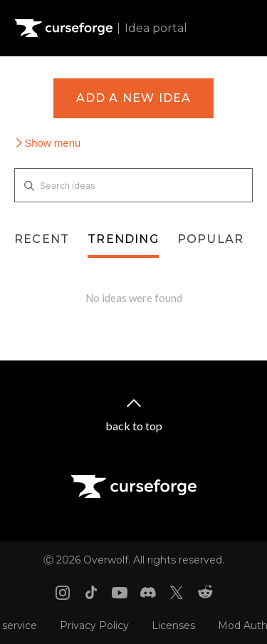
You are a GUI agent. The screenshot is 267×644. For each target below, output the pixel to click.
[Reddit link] (205, 593)
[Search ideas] (133, 185)
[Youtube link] (120, 593)
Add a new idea (134, 98)
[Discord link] (148, 593)
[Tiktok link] (91, 593)
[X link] (177, 593)
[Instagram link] (63, 593)
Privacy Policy (94, 625)
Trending (123, 239)
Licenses (173, 625)
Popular (210, 239)
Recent (42, 239)
